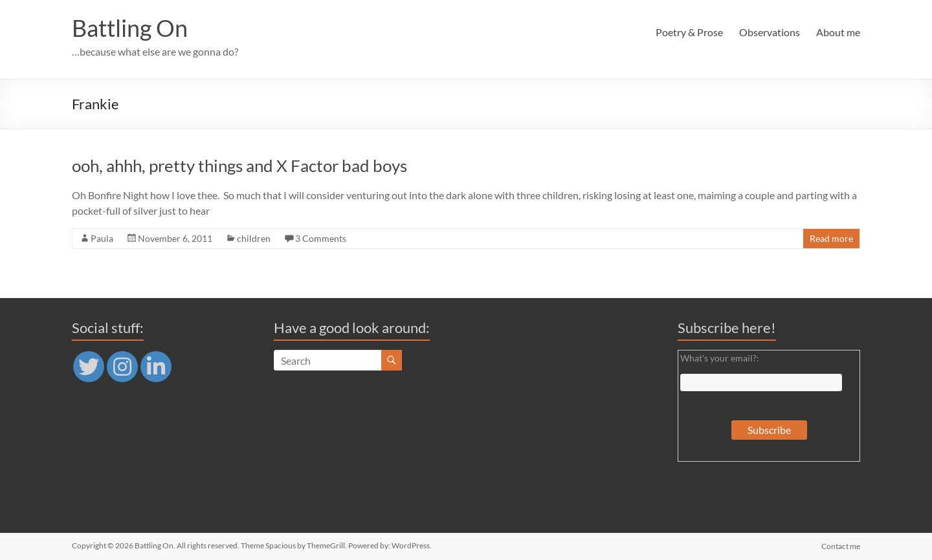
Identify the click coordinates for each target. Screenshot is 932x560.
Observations (770, 32)
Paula (102, 238)
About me (838, 32)
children (254, 238)
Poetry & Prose (689, 32)
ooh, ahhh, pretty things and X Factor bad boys (239, 166)
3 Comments (321, 238)
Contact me (841, 545)
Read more (831, 238)
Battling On (130, 28)
